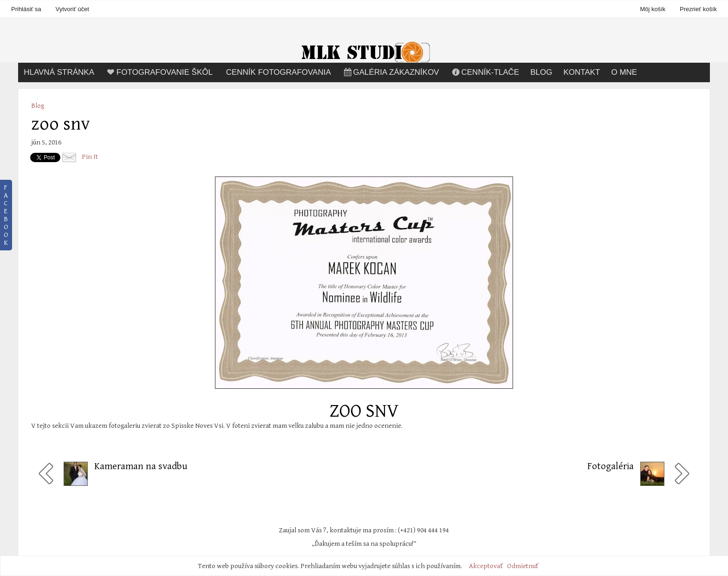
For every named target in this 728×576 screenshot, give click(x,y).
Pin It (90, 157)
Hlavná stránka (59, 72)
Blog (541, 72)
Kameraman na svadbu (141, 466)
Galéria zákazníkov (391, 72)
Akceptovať (486, 566)
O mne (624, 72)
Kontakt (582, 72)
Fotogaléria (611, 466)
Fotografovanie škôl (159, 72)
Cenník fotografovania (279, 72)
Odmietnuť (523, 566)
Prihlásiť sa (26, 9)
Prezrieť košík (698, 9)
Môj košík (653, 9)
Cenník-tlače (485, 72)
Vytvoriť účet (72, 9)
